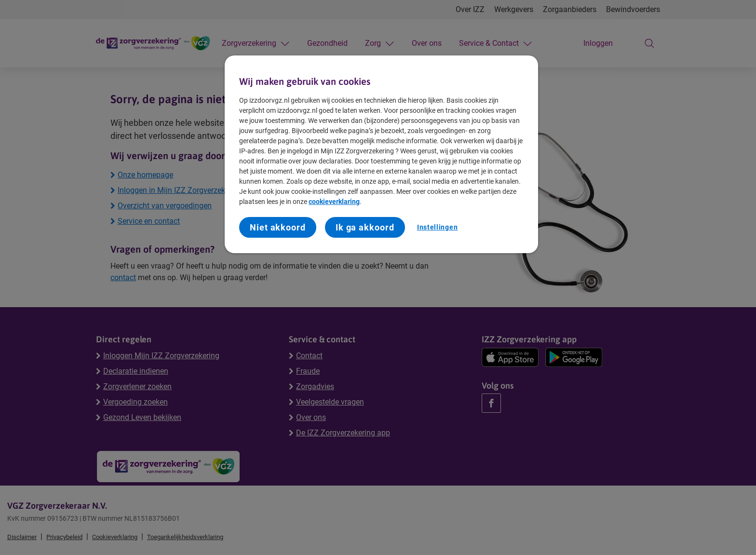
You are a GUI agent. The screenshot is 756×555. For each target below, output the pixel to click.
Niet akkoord (278, 227)
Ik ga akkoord (365, 227)
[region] (381, 154)
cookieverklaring (334, 202)
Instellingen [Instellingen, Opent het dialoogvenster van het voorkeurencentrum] (437, 227)
